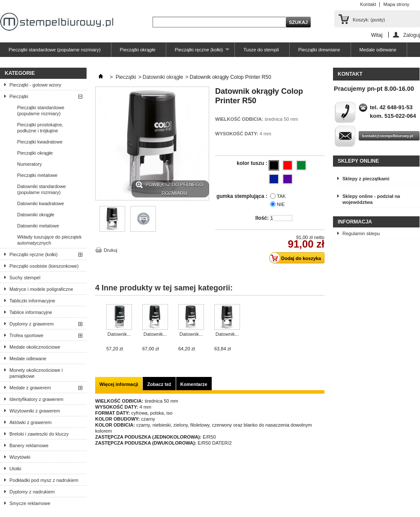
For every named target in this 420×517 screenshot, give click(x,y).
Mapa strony (396, 4)
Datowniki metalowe (38, 226)
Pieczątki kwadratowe (40, 142)
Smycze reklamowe (30, 503)
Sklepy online (358, 161)
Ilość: (262, 218)
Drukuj (111, 250)
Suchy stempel (25, 278)
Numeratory (29, 164)
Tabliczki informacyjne (32, 301)
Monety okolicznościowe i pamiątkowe (36, 373)
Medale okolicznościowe (35, 347)
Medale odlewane (378, 50)
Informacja (355, 222)
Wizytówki (20, 457)
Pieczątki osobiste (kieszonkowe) (44, 266)
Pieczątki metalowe (37, 175)
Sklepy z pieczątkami (366, 179)
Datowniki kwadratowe (40, 203)
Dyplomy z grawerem (31, 324)
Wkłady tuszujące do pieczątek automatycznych (49, 240)
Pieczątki (19, 96)
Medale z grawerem (30, 388)
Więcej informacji (119, 384)
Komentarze (194, 384)
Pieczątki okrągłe (138, 50)
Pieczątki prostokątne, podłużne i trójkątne (40, 128)
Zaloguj (412, 35)
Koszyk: (369, 20)
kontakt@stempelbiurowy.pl (388, 136)
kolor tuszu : (253, 163)
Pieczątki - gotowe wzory (35, 85)
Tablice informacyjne (31, 312)
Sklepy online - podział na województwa (371, 199)
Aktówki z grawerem (30, 422)
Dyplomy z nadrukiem (32, 492)
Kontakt (368, 4)
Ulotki (15, 469)
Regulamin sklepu (361, 233)
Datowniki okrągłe (36, 215)
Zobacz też (159, 384)
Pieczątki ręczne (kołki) (198, 52)
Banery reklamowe (29, 445)
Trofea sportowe (26, 335)
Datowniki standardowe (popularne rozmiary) (42, 189)
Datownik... (119, 334)
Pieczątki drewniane (319, 50)
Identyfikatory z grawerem (36, 399)
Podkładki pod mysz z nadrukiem (44, 480)
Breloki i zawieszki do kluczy (39, 434)
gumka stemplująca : (243, 196)
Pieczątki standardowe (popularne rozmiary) (55, 50)
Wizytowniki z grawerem (35, 411)
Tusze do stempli (261, 50)
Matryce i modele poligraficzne (41, 289)
